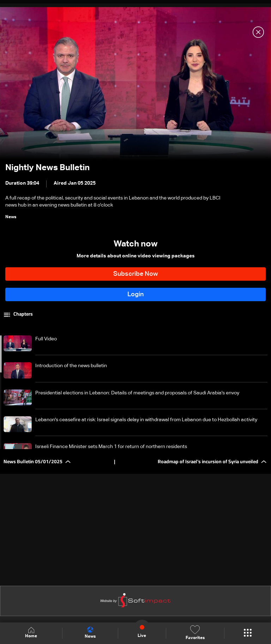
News (90, 633)
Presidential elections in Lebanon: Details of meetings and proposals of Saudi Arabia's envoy (137, 393)
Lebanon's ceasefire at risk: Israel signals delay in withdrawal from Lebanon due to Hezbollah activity (146, 420)
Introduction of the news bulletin (71, 366)
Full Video (46, 339)
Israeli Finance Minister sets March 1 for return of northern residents (111, 447)
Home (31, 633)
